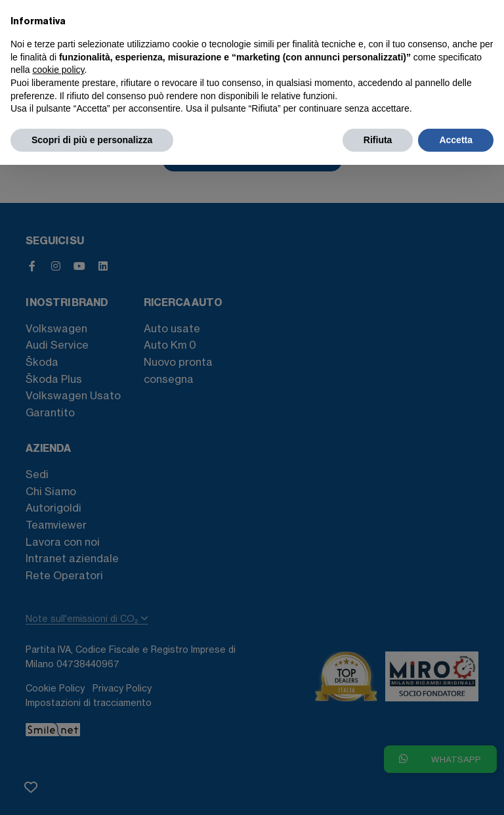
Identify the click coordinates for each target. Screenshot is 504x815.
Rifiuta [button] (378, 140)
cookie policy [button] (58, 70)
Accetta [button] (456, 140)
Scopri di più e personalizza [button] (92, 140)
